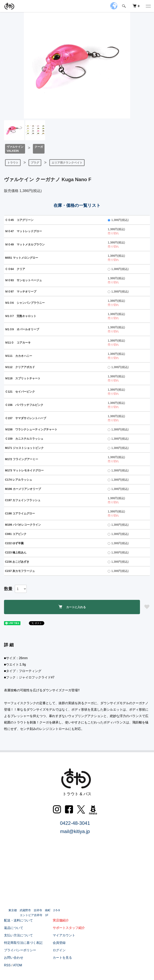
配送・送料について (18, 920)
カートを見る (62, 958)
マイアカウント (64, 935)
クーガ (39, 147)
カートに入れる (72, 607)
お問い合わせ (14, 958)
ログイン (59, 950)
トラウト (13, 163)
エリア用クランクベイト (67, 163)
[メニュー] (148, 6)
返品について (14, 928)
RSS (7, 965)
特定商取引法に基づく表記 (23, 943)
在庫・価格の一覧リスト (77, 205)
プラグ (35, 163)
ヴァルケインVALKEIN (15, 149)
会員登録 (59, 943)
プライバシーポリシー (20, 950)
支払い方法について (18, 935)
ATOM (18, 965)
